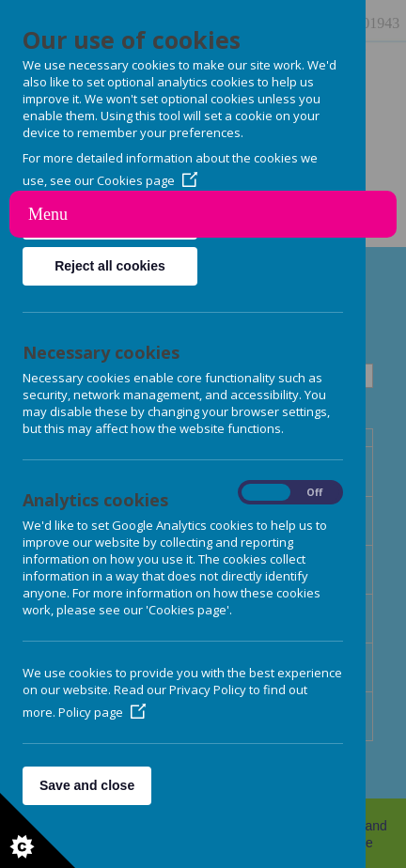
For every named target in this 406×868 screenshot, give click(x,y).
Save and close (87, 785)
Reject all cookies (110, 266)
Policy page (102, 712)
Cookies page (147, 180)
